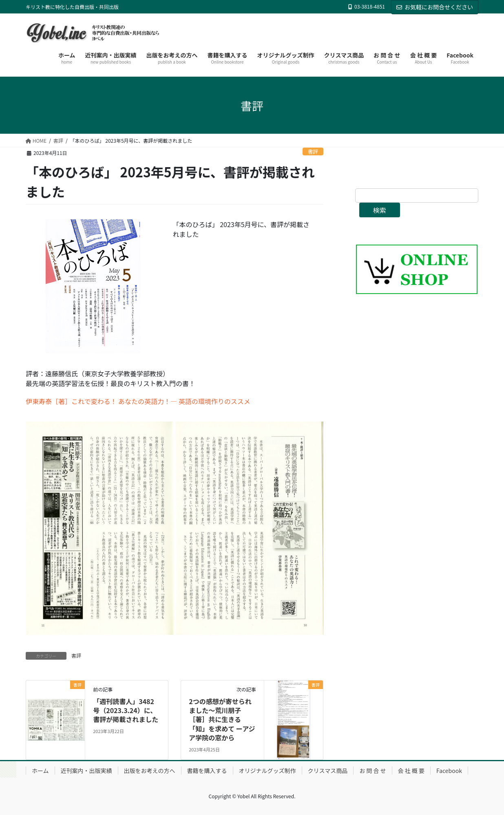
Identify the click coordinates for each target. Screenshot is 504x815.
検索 (380, 210)
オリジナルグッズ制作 (267, 771)
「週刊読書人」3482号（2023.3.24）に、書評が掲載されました (126, 710)
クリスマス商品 (328, 771)
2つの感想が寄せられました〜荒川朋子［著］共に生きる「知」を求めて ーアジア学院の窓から (222, 720)
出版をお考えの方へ (150, 771)
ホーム (40, 771)
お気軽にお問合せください (435, 7)
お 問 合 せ (372, 771)
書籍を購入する (207, 771)
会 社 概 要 (411, 771)
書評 (313, 151)
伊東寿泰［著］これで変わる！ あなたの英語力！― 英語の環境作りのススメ (138, 401)
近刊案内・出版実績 (86, 771)
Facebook (449, 771)
